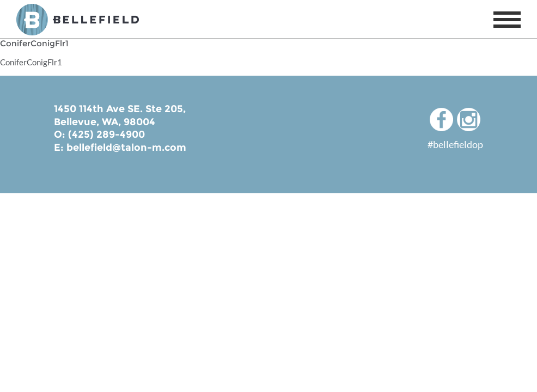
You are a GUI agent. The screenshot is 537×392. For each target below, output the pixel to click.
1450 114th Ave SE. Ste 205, (120, 109)
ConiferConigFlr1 (31, 62)
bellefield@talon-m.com (126, 148)
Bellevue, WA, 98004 (105, 122)
